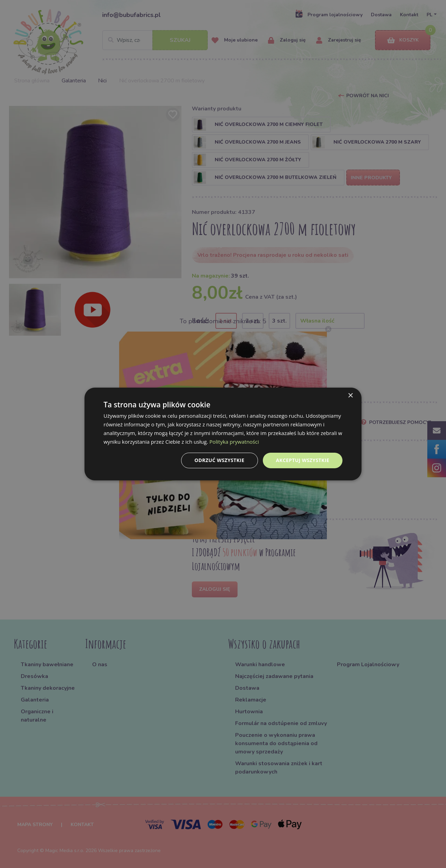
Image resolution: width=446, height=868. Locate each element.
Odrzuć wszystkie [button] (220, 460)
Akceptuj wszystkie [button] (303, 460)
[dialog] (223, 434)
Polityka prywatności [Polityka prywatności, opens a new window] (234, 442)
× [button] (350, 396)
